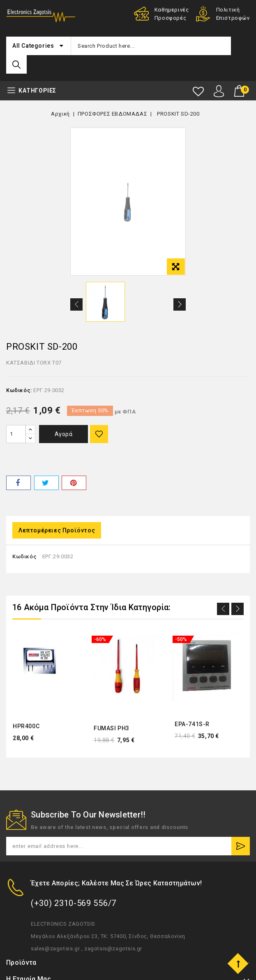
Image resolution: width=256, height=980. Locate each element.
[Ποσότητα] (16, 434)
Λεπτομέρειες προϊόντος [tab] (57, 531)
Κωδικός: (19, 391)
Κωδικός (24, 557)
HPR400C (26, 727)
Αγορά (65, 434)
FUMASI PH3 (112, 728)
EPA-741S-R (192, 725)
